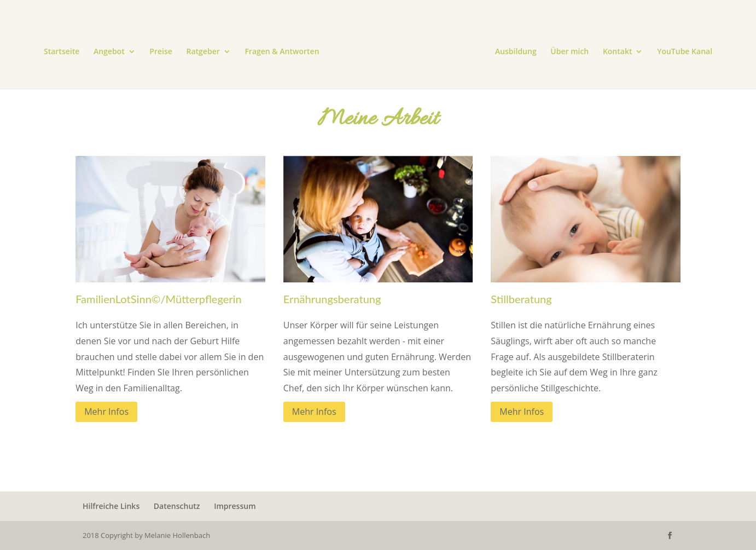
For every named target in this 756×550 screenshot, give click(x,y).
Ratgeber (203, 52)
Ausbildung (516, 52)
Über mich (569, 52)
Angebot (109, 52)
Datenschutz (177, 506)
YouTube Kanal (685, 52)
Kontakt (618, 52)
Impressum (235, 506)
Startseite (62, 52)
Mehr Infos (106, 412)
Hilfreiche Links (111, 506)
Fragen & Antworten (282, 52)
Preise (161, 52)
